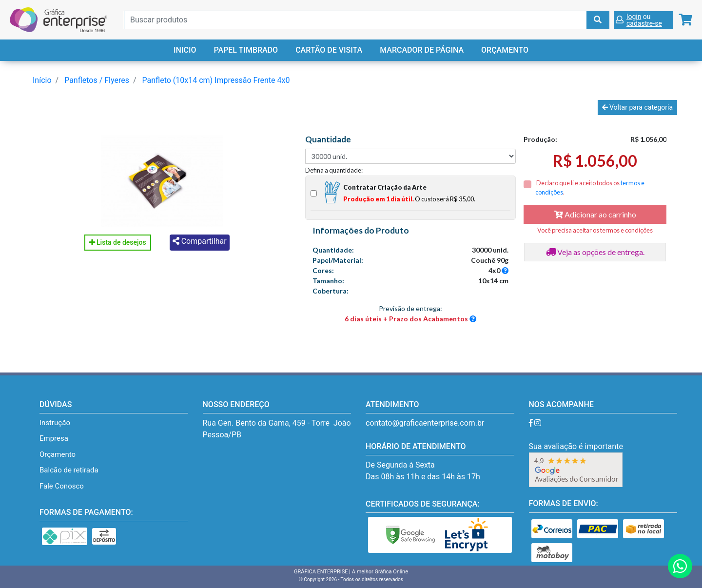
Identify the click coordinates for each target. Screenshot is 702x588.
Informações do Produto (361, 231)
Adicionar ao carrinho (595, 214)
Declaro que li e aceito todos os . (590, 187)
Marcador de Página (422, 50)
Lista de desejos (118, 242)
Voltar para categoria (637, 107)
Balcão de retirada (69, 470)
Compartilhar (200, 241)
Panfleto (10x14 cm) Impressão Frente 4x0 (216, 80)
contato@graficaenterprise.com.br (425, 423)
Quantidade (328, 139)
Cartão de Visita (329, 50)
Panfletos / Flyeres (97, 80)
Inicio (185, 50)
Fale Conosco (62, 486)
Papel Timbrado (246, 50)
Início (42, 80)
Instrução (55, 423)
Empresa (54, 438)
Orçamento (505, 50)
